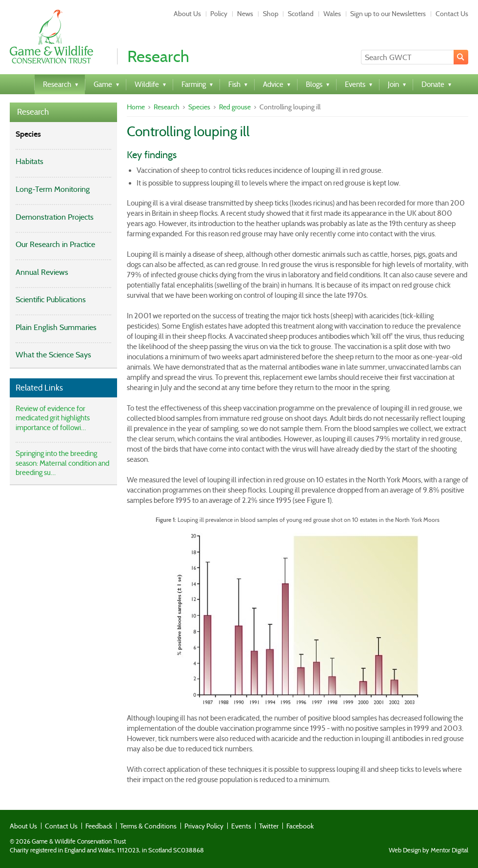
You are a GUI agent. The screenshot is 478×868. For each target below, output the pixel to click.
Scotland (301, 14)
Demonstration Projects (55, 217)
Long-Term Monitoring (53, 189)
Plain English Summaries (56, 327)
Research (33, 112)
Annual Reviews (42, 272)
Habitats (30, 161)
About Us (187, 14)
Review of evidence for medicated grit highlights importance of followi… (53, 418)
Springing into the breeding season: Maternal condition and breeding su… (62, 463)
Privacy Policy (204, 826)
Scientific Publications (51, 300)
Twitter (269, 826)
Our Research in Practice (55, 244)
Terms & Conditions (148, 826)
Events (241, 826)
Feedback (99, 826)
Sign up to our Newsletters (388, 14)
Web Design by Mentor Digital (428, 850)
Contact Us (452, 14)
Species (28, 134)
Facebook (300, 826)
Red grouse (235, 107)
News (245, 14)
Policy (219, 14)
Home (136, 107)
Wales (332, 14)
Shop (271, 14)
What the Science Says (53, 355)
